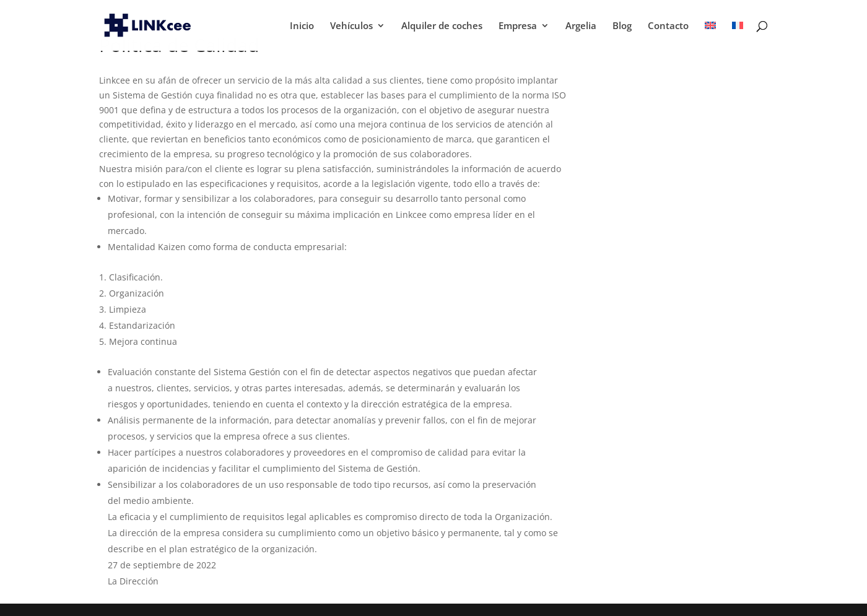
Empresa (518, 26)
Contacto (668, 26)
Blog (622, 26)
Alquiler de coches (442, 26)
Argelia (581, 26)
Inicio (302, 26)
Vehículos (351, 26)
